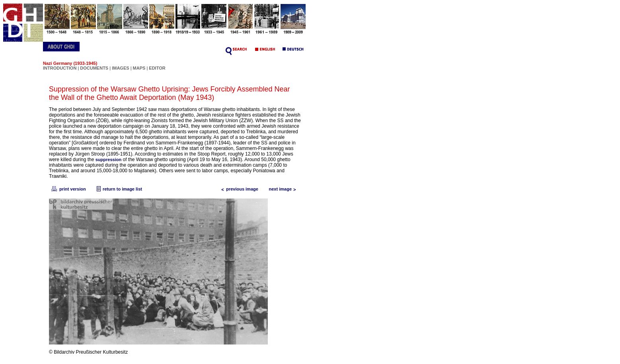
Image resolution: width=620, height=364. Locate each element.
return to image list (118, 189)
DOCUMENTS (94, 68)
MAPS (139, 68)
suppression (108, 160)
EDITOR (157, 68)
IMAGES (120, 68)
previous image (238, 189)
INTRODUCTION (60, 68)
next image (284, 189)
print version (68, 189)
